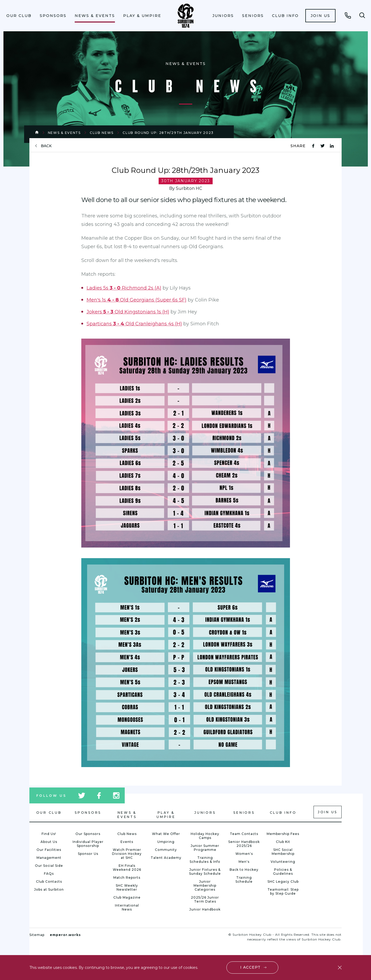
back (46, 146)
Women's (244, 854)
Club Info (285, 16)
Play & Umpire (142, 16)
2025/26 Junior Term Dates (205, 899)
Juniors (223, 16)
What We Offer (166, 834)
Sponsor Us (88, 854)
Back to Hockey (244, 870)
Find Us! (49, 834)
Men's (244, 862)
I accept (250, 967)
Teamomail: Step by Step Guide (283, 891)
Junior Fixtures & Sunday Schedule (205, 872)
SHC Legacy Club (283, 881)
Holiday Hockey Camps (205, 836)
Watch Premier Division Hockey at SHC (127, 854)
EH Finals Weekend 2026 (127, 868)
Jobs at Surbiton (49, 889)
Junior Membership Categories (205, 885)
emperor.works (65, 935)
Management (49, 858)
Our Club (19, 16)
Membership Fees (283, 834)
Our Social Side (49, 866)
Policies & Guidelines (283, 872)
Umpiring (166, 842)
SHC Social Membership (283, 852)
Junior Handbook (205, 909)
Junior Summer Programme (205, 848)
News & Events (95, 16)
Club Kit (283, 842)
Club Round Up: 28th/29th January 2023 (168, 133)
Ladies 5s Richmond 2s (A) (124, 288)
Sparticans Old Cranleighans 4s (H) (134, 324)
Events (127, 842)
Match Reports (127, 878)
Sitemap (37, 935)
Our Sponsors (88, 834)
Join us (320, 16)
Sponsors (53, 16)
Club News (102, 133)
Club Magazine (127, 897)
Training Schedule (244, 880)
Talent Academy (166, 858)
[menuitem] (19, 16)
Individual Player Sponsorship (88, 844)
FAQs (49, 874)
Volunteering (283, 862)
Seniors (253, 16)
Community (166, 850)
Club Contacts (49, 881)
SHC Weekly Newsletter (127, 887)
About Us (49, 842)
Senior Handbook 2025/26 (244, 844)
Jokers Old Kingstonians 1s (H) (128, 312)
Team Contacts (244, 834)
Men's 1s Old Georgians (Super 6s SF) (137, 300)
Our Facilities (49, 850)
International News (127, 907)
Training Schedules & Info (205, 860)
